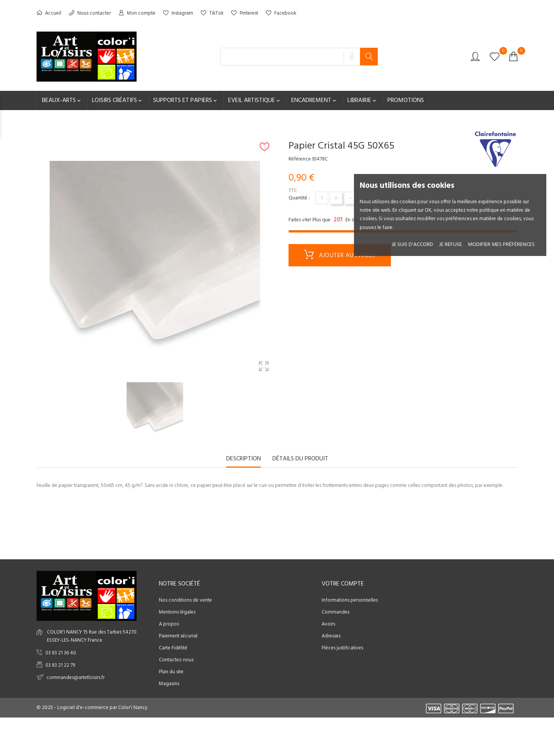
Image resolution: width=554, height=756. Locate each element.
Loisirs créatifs (118, 100)
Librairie (362, 100)
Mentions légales (177, 612)
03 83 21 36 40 (61, 653)
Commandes (335, 612)
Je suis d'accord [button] (412, 245)
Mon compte (137, 13)
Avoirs (328, 624)
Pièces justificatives (342, 648)
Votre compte (343, 584)
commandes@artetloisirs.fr (76, 678)
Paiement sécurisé (178, 636)
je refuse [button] (451, 245)
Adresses (331, 636)
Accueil (49, 13)
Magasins (169, 684)
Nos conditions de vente (185, 600)
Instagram (178, 13)
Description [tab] (244, 459)
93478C (320, 159)
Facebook (281, 13)
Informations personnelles (350, 600)
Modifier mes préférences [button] (501, 245)
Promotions (406, 100)
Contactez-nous (176, 660)
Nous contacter (90, 13)
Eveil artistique (255, 100)
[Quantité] (322, 198)
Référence (300, 159)
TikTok (212, 13)
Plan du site (171, 672)
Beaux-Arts (62, 100)
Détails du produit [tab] (300, 459)
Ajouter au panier (340, 256)
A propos (169, 624)
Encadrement (314, 100)
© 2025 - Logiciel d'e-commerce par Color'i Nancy (92, 708)
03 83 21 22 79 (60, 665)
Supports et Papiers (186, 100)
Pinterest (245, 13)
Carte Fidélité (173, 648)
